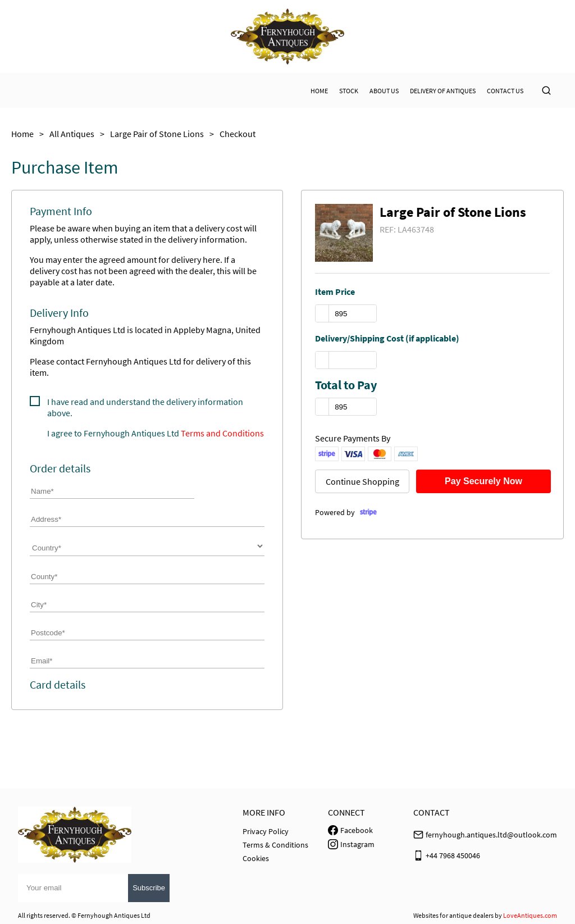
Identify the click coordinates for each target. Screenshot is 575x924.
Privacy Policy (266, 831)
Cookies (256, 858)
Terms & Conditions (275, 845)
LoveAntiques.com (530, 915)
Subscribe (149, 888)
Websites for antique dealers (453, 915)
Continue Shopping (362, 481)
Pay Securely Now (483, 481)
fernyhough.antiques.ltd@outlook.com (491, 835)
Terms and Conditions (222, 433)
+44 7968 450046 (453, 855)
